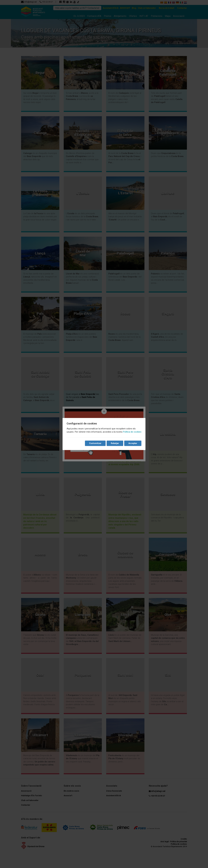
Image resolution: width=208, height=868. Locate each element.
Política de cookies (132, 432)
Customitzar (95, 443)
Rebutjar (115, 443)
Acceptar (133, 443)
